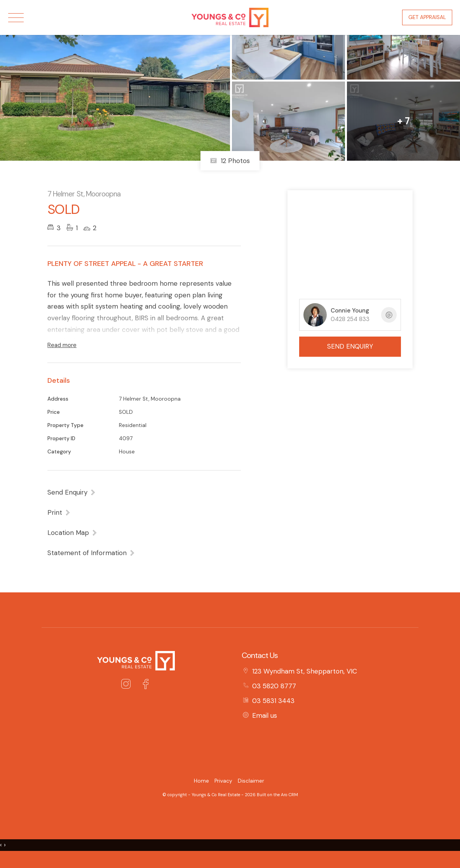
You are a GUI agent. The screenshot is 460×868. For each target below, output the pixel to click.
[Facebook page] (145, 685)
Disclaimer (251, 781)
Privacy (223, 781)
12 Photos (230, 161)
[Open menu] (16, 18)
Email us (265, 715)
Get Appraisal (427, 17)
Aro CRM (289, 795)
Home (201, 781)
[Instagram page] (128, 685)
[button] (59, 512)
